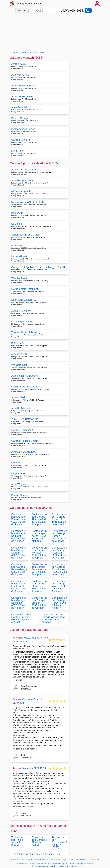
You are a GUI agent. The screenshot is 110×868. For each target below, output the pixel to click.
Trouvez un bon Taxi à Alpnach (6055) (18, 841)
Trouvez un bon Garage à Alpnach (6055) (39, 841)
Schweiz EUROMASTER (26, 419)
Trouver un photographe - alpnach (81, 864)
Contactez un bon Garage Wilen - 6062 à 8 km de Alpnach (59, 586)
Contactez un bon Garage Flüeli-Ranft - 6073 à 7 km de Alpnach (19, 586)
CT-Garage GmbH (22, 321)
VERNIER (18, 703)
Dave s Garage (20, 118)
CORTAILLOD (21, 641)
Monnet (27, 768)
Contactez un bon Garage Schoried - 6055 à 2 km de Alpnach (59, 519)
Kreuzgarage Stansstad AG (27, 387)
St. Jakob (17, 224)
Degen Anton (19, 473)
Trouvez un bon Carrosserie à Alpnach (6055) (60, 842)
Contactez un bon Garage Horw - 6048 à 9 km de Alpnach (59, 603)
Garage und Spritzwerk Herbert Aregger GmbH (38, 267)
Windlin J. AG (19, 278)
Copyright (78, 860)
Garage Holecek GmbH (25, 441)
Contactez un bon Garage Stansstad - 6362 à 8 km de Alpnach (39, 586)
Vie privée (65, 860)
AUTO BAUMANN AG (24, 452)
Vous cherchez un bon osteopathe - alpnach (52, 864)
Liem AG (16, 463)
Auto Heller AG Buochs (25, 376)
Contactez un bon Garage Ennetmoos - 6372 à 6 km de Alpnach (39, 569)
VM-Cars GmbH (20, 365)
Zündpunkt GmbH (21, 311)
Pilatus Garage (20, 495)
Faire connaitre (55, 860)
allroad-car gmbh (21, 191)
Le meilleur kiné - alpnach (26, 864)
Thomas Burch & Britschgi (26, 332)
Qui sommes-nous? (18, 860)
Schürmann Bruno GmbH (26, 235)
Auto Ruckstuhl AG (22, 180)
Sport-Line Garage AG (24, 300)
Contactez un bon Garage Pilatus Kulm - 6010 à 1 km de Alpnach (19, 519)
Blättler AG (18, 343)
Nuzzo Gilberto (20, 256)
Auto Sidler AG (20, 354)
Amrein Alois (19, 64)
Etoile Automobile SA (34, 638)
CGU (72, 860)
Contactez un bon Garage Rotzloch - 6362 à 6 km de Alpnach (59, 553)
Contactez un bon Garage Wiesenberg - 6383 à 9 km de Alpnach (54, 618)
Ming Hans (17, 151)
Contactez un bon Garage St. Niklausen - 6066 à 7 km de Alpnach (60, 569)
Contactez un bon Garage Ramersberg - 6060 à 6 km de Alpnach (19, 569)
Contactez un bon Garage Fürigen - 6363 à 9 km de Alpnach (21, 618)
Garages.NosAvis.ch (29, 3)
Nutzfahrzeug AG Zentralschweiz (30, 202)
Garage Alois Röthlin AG (25, 289)
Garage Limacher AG (23, 430)
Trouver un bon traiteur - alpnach (44, 866)
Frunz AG (17, 246)
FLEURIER (40, 768)
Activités (22, 11)
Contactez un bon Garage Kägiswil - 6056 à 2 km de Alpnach (19, 536)
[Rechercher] (89, 11)
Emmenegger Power (23, 129)
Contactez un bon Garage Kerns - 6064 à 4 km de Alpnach (39, 536)
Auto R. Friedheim (22, 408)
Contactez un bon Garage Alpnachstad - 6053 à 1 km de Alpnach (39, 519)
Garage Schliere (21, 140)
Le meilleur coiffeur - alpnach (67, 866)
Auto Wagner (19, 484)
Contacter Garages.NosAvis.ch (37, 860)
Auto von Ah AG (20, 75)
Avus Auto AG (19, 107)
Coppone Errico (31, 699)
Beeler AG (17, 213)
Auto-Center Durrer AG (24, 86)
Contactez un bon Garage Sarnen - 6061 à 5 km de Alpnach (59, 536)
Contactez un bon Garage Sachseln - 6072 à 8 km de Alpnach (19, 603)
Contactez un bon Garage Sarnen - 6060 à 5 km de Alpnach (19, 553)
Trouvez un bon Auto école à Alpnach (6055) (37, 854)
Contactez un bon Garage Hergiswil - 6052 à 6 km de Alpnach (39, 553)
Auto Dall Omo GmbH (24, 170)
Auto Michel (18, 397)
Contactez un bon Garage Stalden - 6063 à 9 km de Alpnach (39, 603)
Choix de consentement (90, 860)
